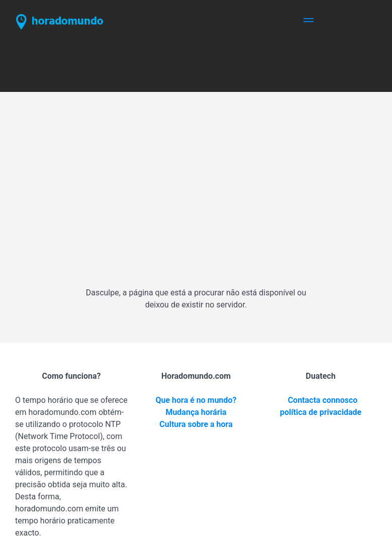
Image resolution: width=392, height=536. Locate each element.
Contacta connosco (323, 400)
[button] (309, 22)
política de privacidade (321, 412)
